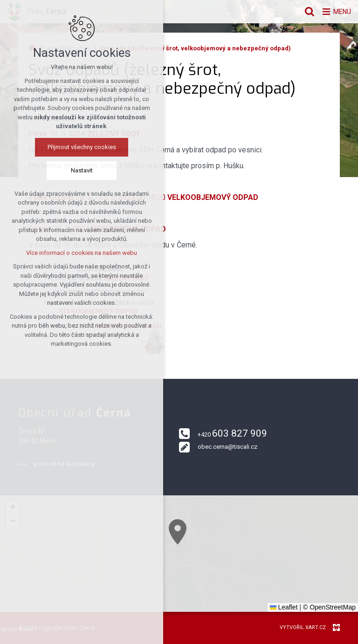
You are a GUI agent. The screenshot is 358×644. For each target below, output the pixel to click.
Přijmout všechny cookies (64, 148)
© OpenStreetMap (329, 607)
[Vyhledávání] (304, 12)
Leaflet (284, 607)
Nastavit (64, 171)
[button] (213, 558)
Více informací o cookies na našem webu (64, 254)
